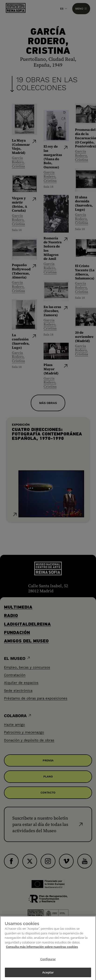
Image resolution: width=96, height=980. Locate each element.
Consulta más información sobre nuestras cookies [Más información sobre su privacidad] (42, 953)
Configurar (48, 965)
